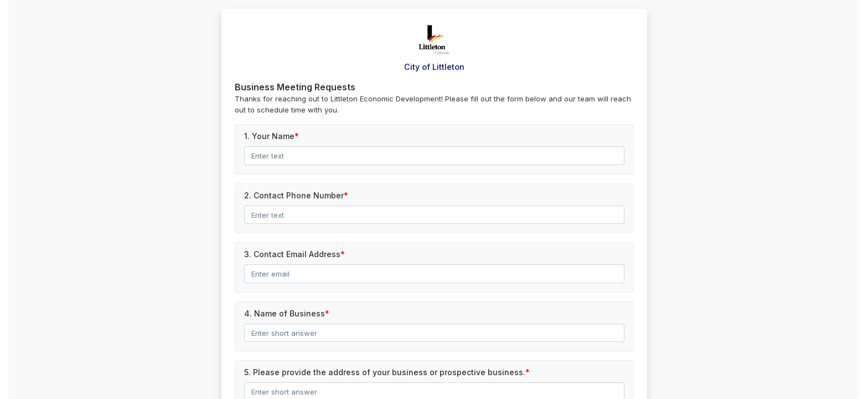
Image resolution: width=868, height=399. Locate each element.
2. (294, 195)
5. (385, 372)
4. (285, 313)
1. (269, 136)
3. (292, 254)
